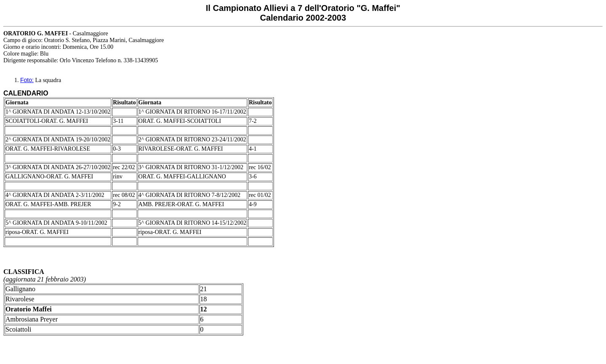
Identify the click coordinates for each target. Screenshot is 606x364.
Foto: (27, 80)
